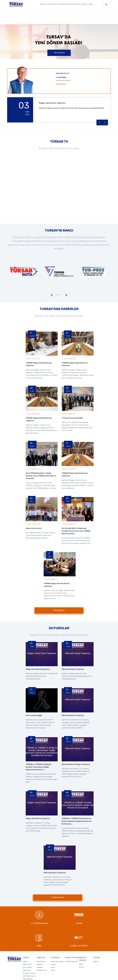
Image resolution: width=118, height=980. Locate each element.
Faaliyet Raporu (28, 956)
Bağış (81, 942)
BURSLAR (84, 4)
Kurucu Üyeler (27, 945)
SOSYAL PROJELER (72, 4)
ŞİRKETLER (55, 4)
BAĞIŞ (79, 4)
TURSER (39, 945)
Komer (53, 945)
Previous (6, 41)
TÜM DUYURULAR (58, 898)
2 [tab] (60, 295)
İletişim (96, 939)
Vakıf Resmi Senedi (29, 954)
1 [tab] (58, 295)
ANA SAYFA (43, 4)
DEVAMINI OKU (61, 84)
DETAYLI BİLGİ (60, 53)
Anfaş (53, 948)
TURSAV (49, 4)
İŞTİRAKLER (62, 4)
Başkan (25, 939)
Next (112, 41)
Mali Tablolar (27, 959)
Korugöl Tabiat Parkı (72, 939)
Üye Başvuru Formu (29, 951)
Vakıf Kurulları (27, 942)
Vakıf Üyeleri (27, 948)
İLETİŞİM (90, 4)
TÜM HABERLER (59, 610)
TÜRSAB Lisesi (42, 948)
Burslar (82, 945)
